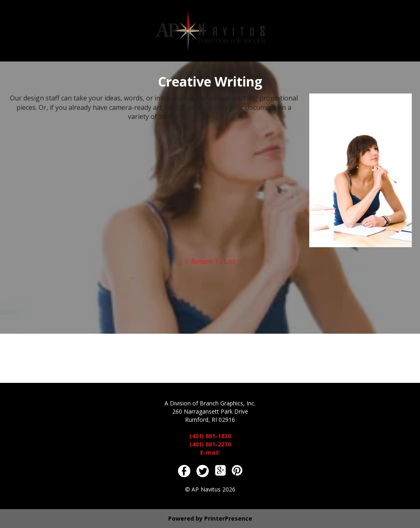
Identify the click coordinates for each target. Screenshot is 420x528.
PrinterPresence (228, 518)
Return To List (213, 262)
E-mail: (210, 452)
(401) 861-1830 (210, 436)
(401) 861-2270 (210, 444)
